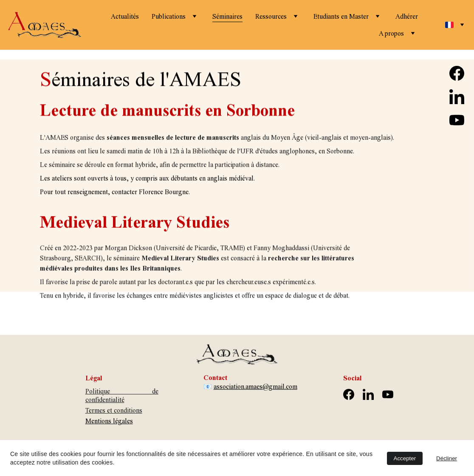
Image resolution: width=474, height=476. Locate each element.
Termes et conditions (114, 410)
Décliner (447, 458)
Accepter (405, 458)
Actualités (125, 16)
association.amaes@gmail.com (255, 387)
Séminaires (227, 16)
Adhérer (407, 16)
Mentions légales (109, 421)
